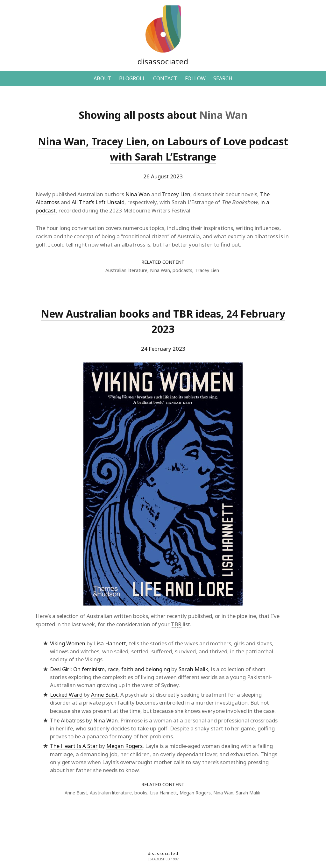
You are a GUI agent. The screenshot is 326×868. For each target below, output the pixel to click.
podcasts (182, 270)
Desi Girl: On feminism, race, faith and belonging (110, 669)
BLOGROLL (132, 78)
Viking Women (68, 643)
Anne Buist (104, 695)
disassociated (163, 61)
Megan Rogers (124, 746)
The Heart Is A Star (74, 746)
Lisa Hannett (110, 643)
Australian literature (126, 270)
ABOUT (103, 78)
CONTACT (165, 78)
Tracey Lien (176, 194)
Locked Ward (66, 695)
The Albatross (67, 720)
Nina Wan (138, 194)
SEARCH (223, 78)
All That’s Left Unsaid (98, 202)
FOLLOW (195, 78)
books (141, 793)
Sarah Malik (193, 669)
